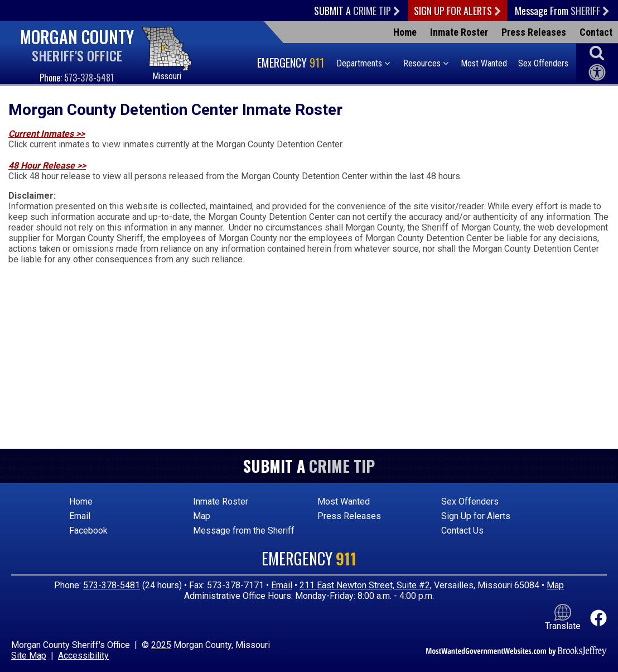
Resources (426, 63)
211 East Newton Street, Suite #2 (365, 585)
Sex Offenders (543, 63)
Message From (562, 11)
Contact (596, 32)
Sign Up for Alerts (476, 516)
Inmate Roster (459, 32)
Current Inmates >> (47, 134)
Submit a (357, 11)
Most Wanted (484, 63)
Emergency (292, 63)
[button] (597, 52)
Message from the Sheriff (244, 531)
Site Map (29, 656)
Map (202, 516)
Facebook (88, 531)
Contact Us (462, 531)
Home (405, 32)
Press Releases (534, 32)
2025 (161, 645)
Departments (363, 63)
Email (80, 516)
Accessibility (83, 656)
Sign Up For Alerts (458, 11)
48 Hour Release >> (47, 165)
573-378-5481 (89, 78)
